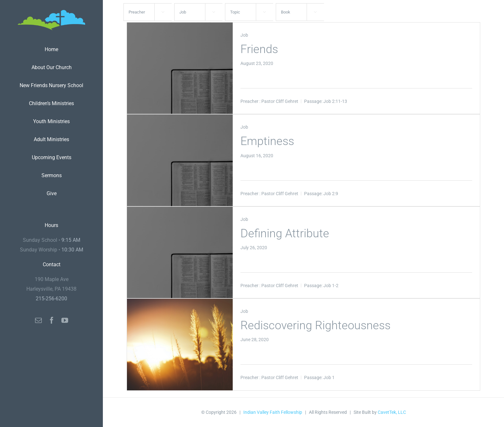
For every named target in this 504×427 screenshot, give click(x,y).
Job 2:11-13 (335, 101)
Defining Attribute (285, 233)
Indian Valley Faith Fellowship (273, 412)
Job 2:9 (331, 194)
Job (244, 35)
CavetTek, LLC (392, 412)
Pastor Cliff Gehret (280, 101)
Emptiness (267, 141)
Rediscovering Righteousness (315, 325)
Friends (259, 49)
